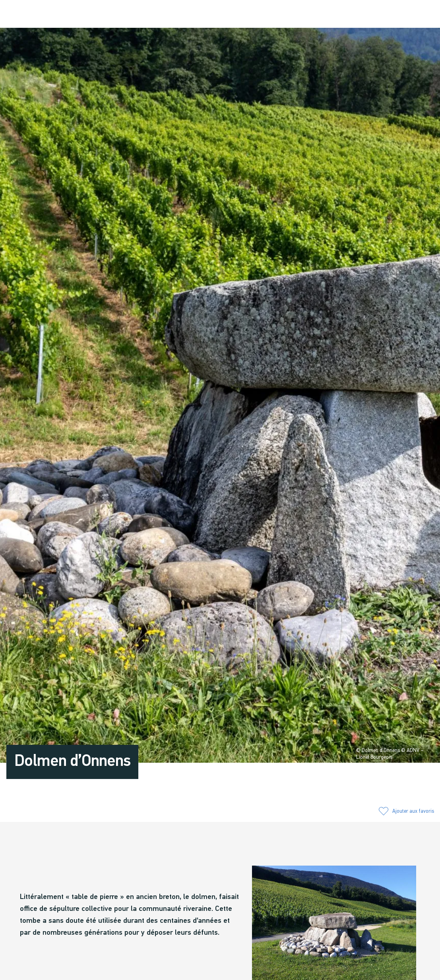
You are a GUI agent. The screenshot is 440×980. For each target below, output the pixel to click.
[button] (352, 15)
